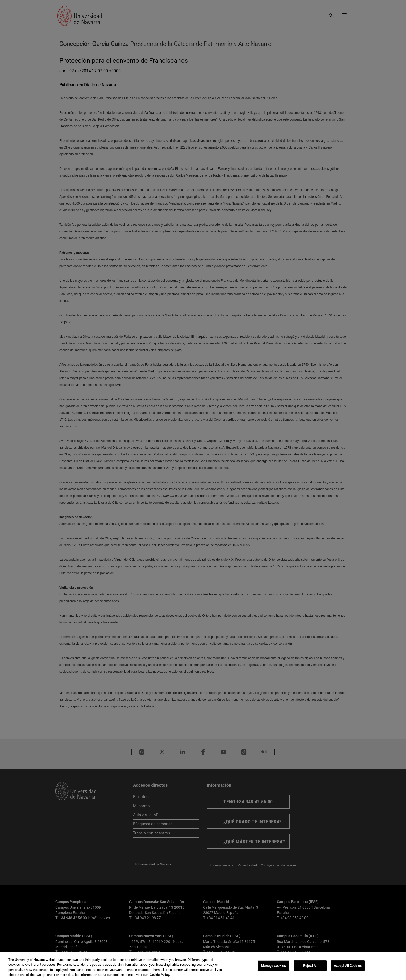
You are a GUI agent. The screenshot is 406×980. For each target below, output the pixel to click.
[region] (203, 966)
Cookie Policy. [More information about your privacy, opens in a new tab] (160, 975)
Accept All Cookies (348, 966)
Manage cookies (273, 966)
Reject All (310, 966)
